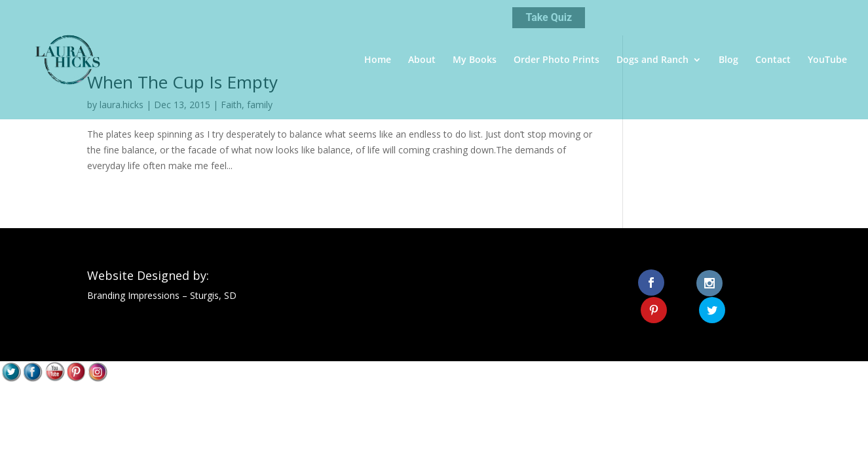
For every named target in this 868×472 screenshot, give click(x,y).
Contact (773, 60)
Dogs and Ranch (652, 60)
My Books (475, 60)
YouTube (827, 60)
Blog (728, 60)
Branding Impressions (133, 295)
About (422, 60)
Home (378, 60)
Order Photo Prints (557, 60)
